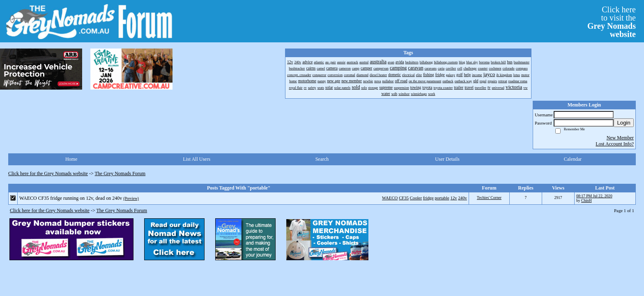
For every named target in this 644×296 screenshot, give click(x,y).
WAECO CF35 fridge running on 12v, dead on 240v (71, 198)
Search (322, 159)
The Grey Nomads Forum (120, 173)
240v (462, 198)
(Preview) (131, 198)
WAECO (390, 198)
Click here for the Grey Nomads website (48, 173)
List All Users (197, 159)
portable (442, 198)
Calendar (573, 159)
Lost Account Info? (615, 144)
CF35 (404, 198)
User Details (447, 159)
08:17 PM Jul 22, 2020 (594, 196)
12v (454, 198)
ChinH (586, 200)
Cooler (416, 198)
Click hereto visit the (612, 22)
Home (71, 159)
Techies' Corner (489, 198)
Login (624, 123)
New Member (620, 138)
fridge (428, 198)
